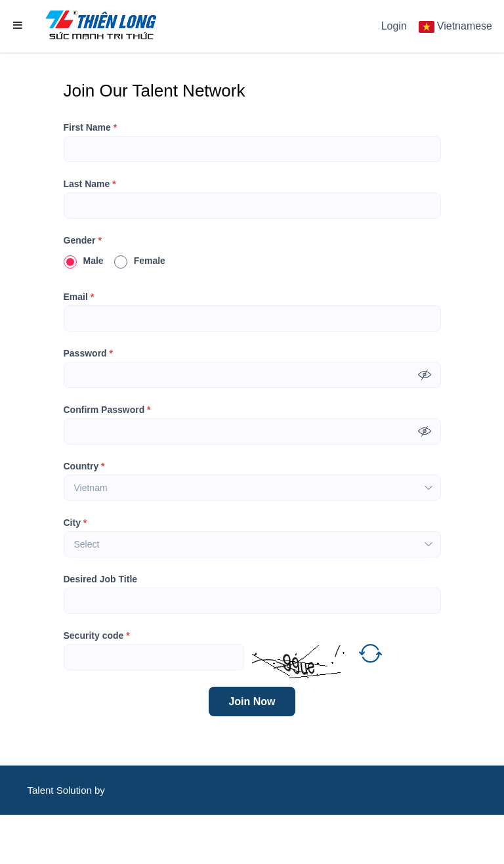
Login (394, 26)
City (75, 523)
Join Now (252, 702)
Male (84, 261)
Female (140, 261)
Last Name (90, 184)
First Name (91, 127)
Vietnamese (465, 26)
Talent (41, 790)
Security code (97, 636)
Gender (83, 240)
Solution (75, 790)
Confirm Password (107, 410)
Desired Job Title (101, 579)
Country (84, 466)
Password (88, 353)
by (101, 790)
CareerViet (67, 839)
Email (79, 297)
